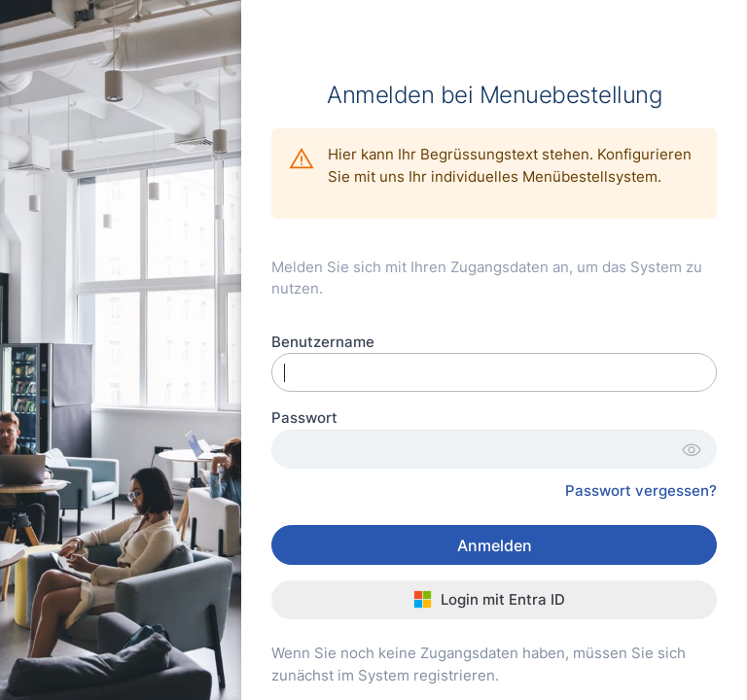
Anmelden (495, 545)
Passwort (304, 418)
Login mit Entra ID (490, 599)
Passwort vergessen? (641, 490)
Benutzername (323, 342)
